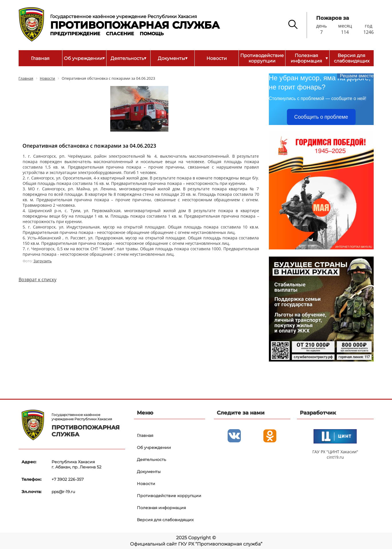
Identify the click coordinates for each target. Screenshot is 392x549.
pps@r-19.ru (63, 492)
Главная (40, 58)
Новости (217, 58)
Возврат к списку (38, 280)
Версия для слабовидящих (352, 58)
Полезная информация (309, 58)
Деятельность (128, 58)
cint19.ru (335, 457)
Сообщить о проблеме (321, 117)
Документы (173, 58)
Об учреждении (84, 58)
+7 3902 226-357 (68, 479)
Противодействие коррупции (262, 58)
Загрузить (43, 261)
